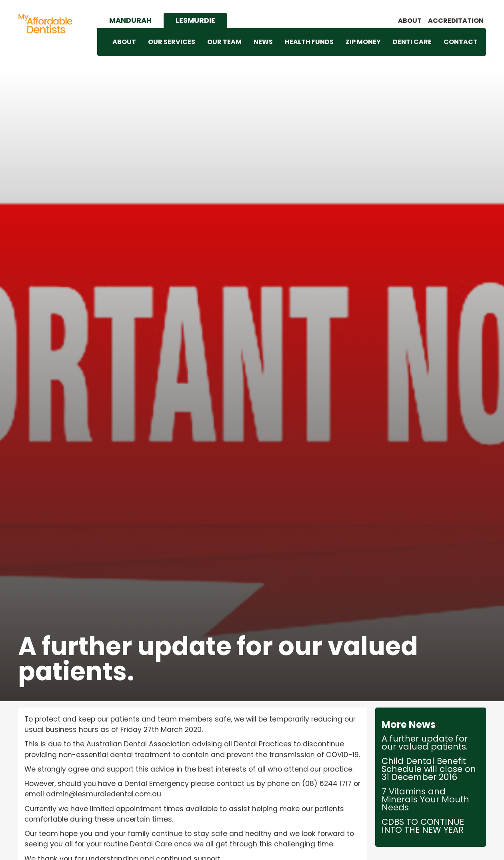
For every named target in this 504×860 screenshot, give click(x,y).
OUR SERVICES (172, 42)
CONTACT (461, 42)
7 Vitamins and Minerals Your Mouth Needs (425, 800)
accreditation (456, 21)
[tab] (130, 20)
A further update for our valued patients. (425, 743)
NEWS (263, 42)
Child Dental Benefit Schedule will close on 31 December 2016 (429, 769)
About (410, 21)
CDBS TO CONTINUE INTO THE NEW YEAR (423, 826)
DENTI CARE (412, 42)
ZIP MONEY (363, 42)
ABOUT (124, 42)
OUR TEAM (224, 42)
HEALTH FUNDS (309, 42)
